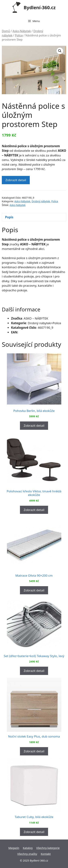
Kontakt (46, 854)
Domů (6, 31)
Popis (9, 217)
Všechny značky (27, 854)
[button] (60, 51)
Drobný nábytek (41, 201)
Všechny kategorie (48, 848)
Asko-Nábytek (22, 31)
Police (19, 35)
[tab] (34, 217)
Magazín (14, 848)
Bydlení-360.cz (40, 7)
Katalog (28, 848)
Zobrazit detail (16, 180)
